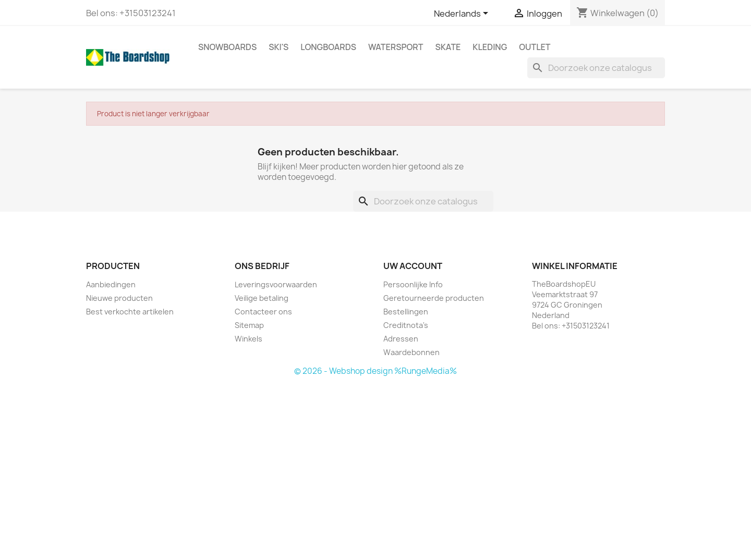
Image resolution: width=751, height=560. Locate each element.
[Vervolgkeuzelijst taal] (463, 14)
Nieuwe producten (119, 298)
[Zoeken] (596, 68)
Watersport (396, 47)
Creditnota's (406, 325)
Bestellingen (406, 312)
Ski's (278, 47)
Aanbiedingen (111, 284)
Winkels (249, 339)
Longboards (328, 47)
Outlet (535, 47)
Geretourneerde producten (434, 298)
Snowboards (227, 47)
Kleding (490, 47)
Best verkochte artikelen (130, 312)
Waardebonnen (411, 352)
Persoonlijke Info (413, 284)
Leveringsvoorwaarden (276, 284)
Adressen (401, 339)
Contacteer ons (263, 312)
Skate (448, 47)
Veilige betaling (262, 298)
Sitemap (249, 325)
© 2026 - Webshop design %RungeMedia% (375, 371)
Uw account (413, 266)
